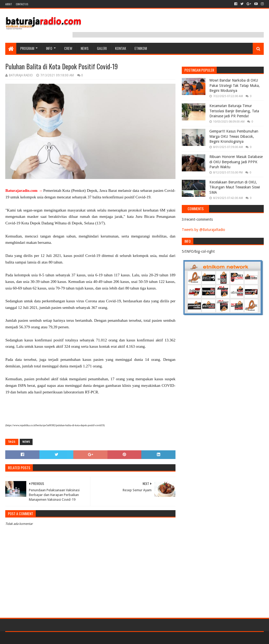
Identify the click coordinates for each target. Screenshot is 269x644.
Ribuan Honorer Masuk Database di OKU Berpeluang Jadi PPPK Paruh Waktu (236, 162)
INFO (49, 48)
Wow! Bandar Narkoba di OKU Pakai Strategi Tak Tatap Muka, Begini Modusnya (235, 85)
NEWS (85, 48)
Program (27, 48)
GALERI (102, 48)
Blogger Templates (65, 638)
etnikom (141, 48)
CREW (68, 48)
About (9, 4)
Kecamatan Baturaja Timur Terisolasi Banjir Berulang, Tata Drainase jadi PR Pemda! (234, 111)
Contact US (22, 4)
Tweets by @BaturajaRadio (203, 230)
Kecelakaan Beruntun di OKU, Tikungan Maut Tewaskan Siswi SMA (235, 187)
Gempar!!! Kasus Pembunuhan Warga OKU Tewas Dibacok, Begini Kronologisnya (234, 136)
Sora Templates (34, 638)
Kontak (121, 48)
